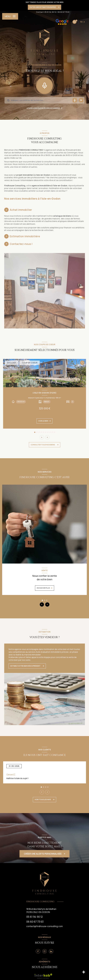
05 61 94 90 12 (50, 12)
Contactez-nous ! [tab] (21, 244)
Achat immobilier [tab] (21, 210)
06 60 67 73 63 (64, 12)
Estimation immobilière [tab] (25, 236)
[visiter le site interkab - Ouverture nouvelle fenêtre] (43, 976)
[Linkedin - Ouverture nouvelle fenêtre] (51, 951)
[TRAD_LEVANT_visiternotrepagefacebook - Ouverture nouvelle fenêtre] (38, 951)
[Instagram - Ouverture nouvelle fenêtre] (45, 951)
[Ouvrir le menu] (10, 16)
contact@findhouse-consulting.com (44, 926)
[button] (47, 437)
